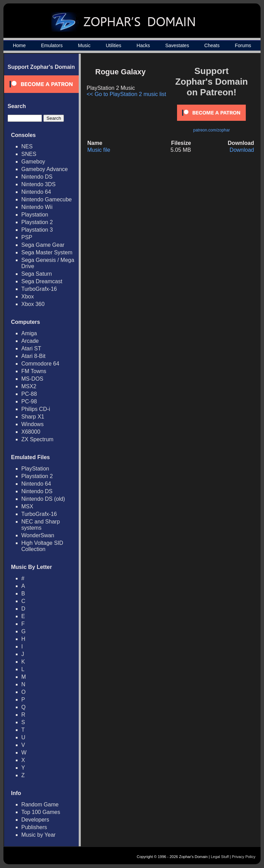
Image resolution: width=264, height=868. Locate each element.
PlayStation (35, 469)
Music (84, 45)
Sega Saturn (37, 274)
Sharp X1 (33, 417)
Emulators (52, 45)
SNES (29, 154)
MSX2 (29, 386)
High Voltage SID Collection (42, 546)
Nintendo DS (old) (43, 499)
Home (19, 45)
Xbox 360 (33, 304)
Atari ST (31, 348)
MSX (27, 506)
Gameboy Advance (45, 169)
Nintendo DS (37, 177)
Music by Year (38, 835)
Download (242, 150)
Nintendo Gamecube (47, 199)
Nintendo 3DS (38, 184)
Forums (243, 45)
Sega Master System (47, 252)
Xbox (27, 297)
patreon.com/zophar (212, 130)
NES (27, 146)
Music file (99, 150)
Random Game (40, 805)
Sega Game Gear (43, 245)
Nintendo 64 (36, 192)
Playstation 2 (37, 222)
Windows (32, 424)
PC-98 (29, 401)
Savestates (177, 45)
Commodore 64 (40, 364)
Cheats (212, 45)
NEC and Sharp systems (41, 525)
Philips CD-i (36, 409)
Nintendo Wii (37, 207)
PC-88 (29, 394)
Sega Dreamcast (42, 281)
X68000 (31, 432)
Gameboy (33, 162)
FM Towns (34, 371)
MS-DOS (32, 379)
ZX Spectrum (37, 439)
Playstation (35, 215)
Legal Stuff (220, 857)
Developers (35, 820)
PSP (27, 237)
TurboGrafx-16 (39, 289)
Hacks (143, 45)
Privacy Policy (244, 857)
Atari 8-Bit (33, 356)
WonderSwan (38, 535)
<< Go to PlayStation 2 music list (126, 94)
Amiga (29, 333)
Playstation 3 (37, 230)
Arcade (30, 341)
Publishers (34, 827)
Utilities (114, 45)
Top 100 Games (41, 812)
